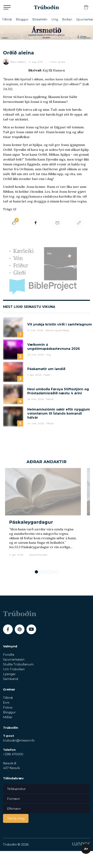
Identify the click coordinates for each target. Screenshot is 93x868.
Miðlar (8, 717)
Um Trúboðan (14, 669)
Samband (11, 679)
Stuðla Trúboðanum (18, 664)
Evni (6, 703)
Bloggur (22, 19)
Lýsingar (9, 674)
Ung (55, 19)
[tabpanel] (43, 517)
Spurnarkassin (14, 659)
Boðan (67, 19)
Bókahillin (40, 19)
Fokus (8, 707)
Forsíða (9, 655)
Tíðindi (7, 19)
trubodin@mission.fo (19, 740)
